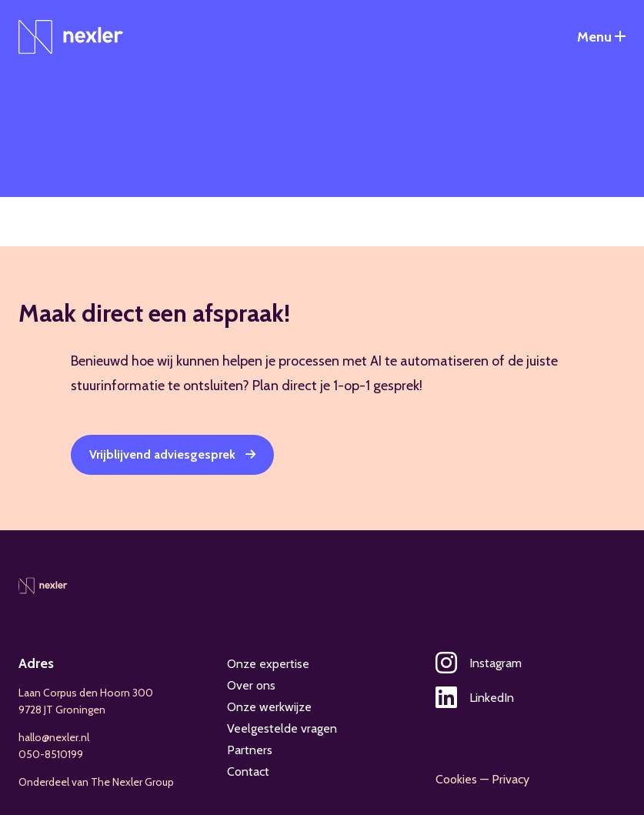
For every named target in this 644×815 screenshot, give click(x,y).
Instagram (479, 663)
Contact (248, 772)
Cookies (456, 779)
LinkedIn (475, 698)
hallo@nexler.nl (54, 737)
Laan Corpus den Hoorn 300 (86, 693)
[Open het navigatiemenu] (601, 37)
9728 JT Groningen (62, 710)
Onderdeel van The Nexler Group (96, 782)
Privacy (511, 779)
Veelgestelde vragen (282, 728)
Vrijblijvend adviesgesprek (162, 454)
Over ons (251, 685)
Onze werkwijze (269, 707)
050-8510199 (51, 754)
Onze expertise (268, 664)
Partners (250, 750)
